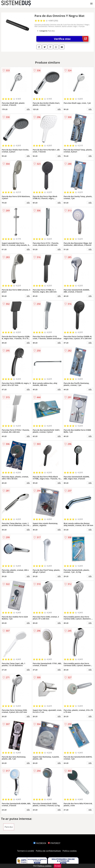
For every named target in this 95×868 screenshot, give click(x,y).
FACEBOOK (40, 843)
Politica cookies (70, 851)
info (28, 109)
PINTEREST (54, 843)
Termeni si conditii (26, 851)
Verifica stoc (71, 39)
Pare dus (9, 827)
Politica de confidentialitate (48, 851)
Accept (58, 866)
